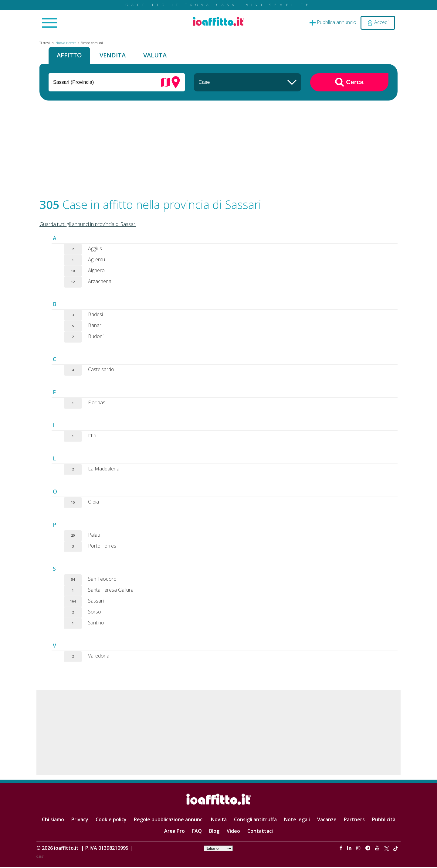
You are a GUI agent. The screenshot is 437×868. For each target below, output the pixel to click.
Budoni (96, 337)
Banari (95, 326)
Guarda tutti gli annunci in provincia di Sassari (88, 225)
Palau (94, 536)
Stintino (96, 624)
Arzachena (100, 282)
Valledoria (99, 657)
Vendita (116, 56)
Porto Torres (102, 547)
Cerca (349, 84)
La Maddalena (104, 470)
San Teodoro (102, 580)
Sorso (95, 613)
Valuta (161, 56)
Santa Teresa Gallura (111, 591)
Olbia (93, 503)
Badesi (95, 316)
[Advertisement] (218, 152)
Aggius (95, 250)
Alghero (96, 272)
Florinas (97, 404)
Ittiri (92, 437)
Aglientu (97, 261)
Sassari (96, 602)
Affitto (70, 56)
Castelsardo (101, 371)
